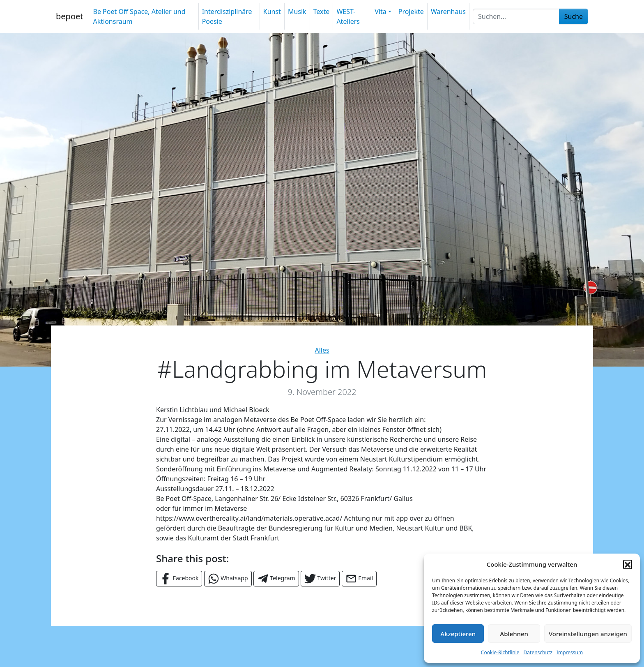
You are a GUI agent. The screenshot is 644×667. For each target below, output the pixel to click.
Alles (322, 350)
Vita (380, 12)
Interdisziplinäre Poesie (227, 16)
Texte (322, 12)
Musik (297, 12)
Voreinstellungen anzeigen (588, 634)
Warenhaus (448, 12)
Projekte (411, 12)
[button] (628, 564)
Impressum (570, 652)
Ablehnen (514, 634)
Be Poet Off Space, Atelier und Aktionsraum (139, 16)
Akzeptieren (458, 634)
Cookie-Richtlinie (500, 652)
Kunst (272, 12)
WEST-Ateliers (348, 16)
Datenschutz (538, 652)
